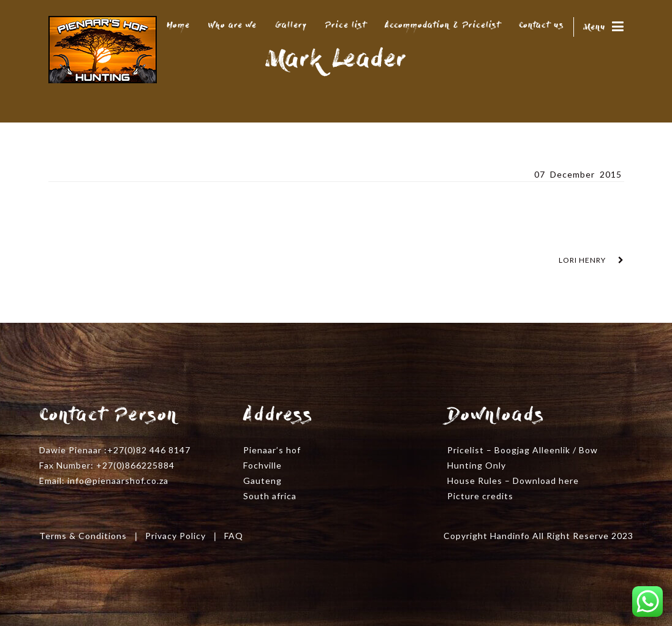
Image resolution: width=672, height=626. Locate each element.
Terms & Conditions (83, 536)
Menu (604, 28)
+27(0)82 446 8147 (149, 450)
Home (178, 26)
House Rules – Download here (513, 481)
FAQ (234, 536)
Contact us (542, 26)
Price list (346, 26)
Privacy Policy (176, 536)
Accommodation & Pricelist (443, 26)
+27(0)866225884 (135, 465)
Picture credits (480, 496)
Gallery (291, 26)
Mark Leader (82, 173)
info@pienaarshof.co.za (118, 481)
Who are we (232, 26)
